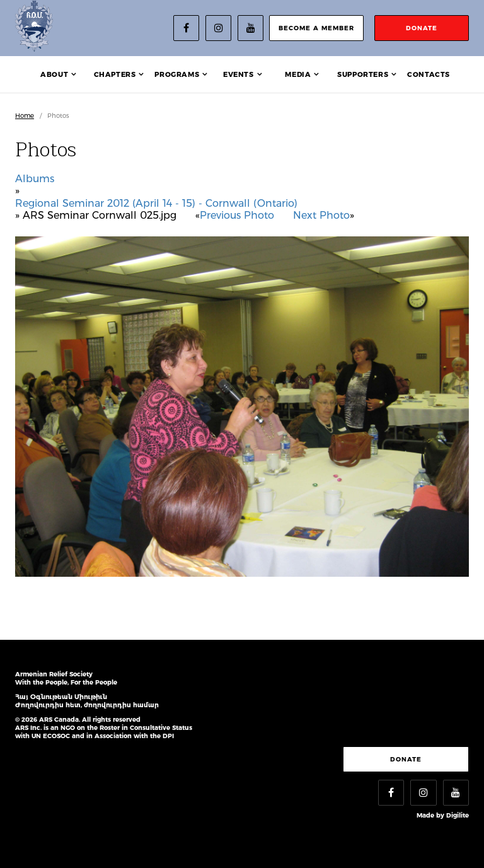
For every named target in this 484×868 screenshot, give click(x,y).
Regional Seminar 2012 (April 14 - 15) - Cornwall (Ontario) (156, 203)
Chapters (115, 74)
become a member (316, 28)
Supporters (363, 74)
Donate (406, 759)
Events (239, 74)
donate (422, 28)
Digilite (458, 815)
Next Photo (321, 215)
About (54, 74)
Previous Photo (237, 215)
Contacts (429, 74)
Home (25, 116)
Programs (177, 74)
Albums (35, 179)
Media (298, 74)
